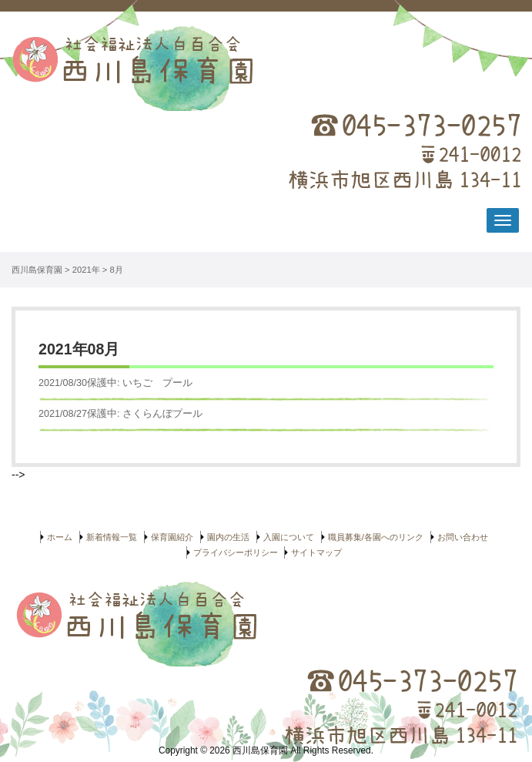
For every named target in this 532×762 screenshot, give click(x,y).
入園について (289, 537)
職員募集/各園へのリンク (376, 537)
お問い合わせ (463, 537)
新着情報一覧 (112, 537)
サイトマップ (316, 552)
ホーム (60, 537)
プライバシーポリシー (236, 552)
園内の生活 (228, 537)
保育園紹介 (172, 537)
